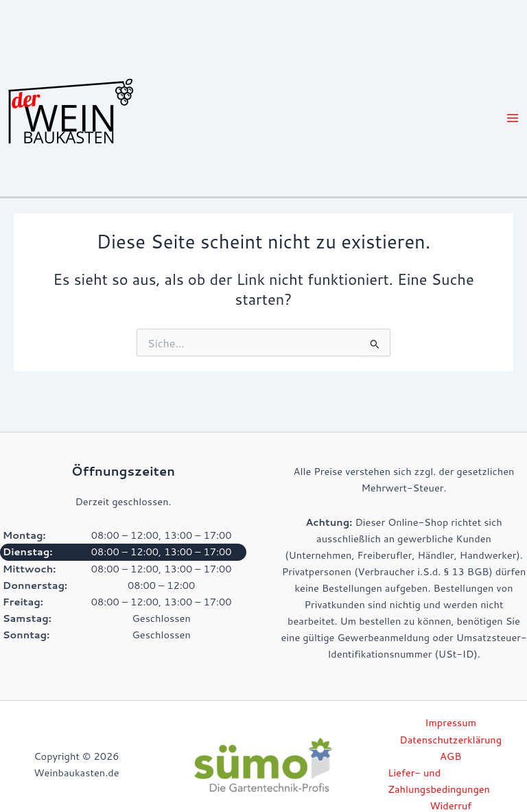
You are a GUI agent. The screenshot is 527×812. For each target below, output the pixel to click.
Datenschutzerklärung (450, 740)
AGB (450, 756)
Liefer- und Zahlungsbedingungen (439, 781)
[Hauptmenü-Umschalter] (513, 118)
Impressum (450, 722)
